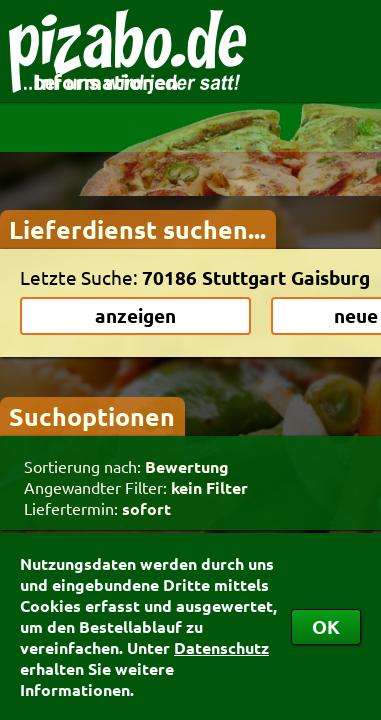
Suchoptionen (92, 416)
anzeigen (135, 315)
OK (326, 626)
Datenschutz (221, 647)
